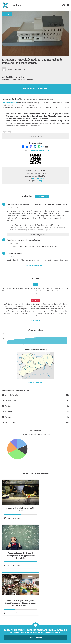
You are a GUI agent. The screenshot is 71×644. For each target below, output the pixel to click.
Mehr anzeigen (36, 136)
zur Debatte (34, 320)
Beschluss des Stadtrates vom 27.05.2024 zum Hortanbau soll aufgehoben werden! (38, 204)
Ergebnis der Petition (15, 253)
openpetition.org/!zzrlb (39, 150)
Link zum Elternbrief (10, 103)
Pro (35, 285)
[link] (68, 5)
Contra (36, 300)
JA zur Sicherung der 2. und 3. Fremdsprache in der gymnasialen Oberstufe (20, 556)
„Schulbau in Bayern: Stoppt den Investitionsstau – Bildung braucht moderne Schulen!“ (20, 603)
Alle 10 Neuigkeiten (33, 265)
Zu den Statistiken (33, 382)
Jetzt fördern (36, 638)
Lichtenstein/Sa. (38, 178)
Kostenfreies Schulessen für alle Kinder (20, 509)
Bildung (39, 181)
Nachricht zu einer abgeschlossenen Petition (23, 240)
